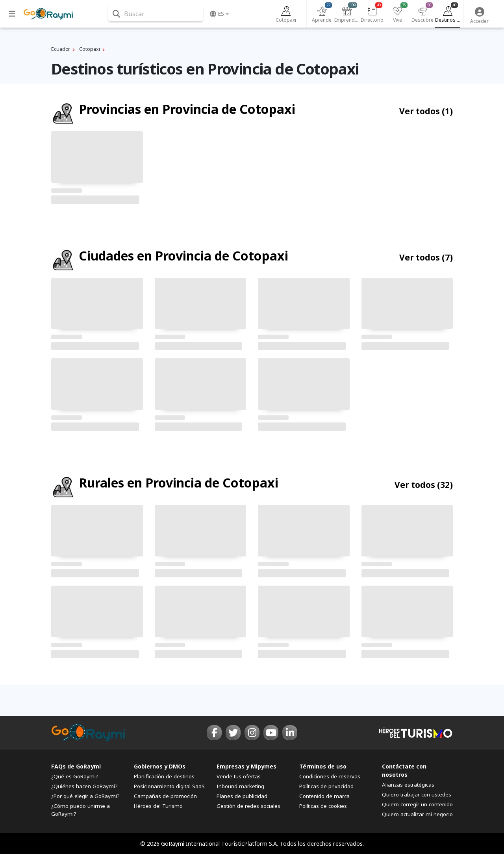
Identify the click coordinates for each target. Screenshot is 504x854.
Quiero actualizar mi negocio (417, 814)
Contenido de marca (324, 796)
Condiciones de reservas (330, 776)
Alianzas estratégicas (408, 785)
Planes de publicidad (242, 796)
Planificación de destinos (164, 776)
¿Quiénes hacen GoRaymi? (84, 786)
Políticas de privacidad (326, 786)
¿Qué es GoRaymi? (75, 776)
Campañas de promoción (165, 796)
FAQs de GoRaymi (76, 766)
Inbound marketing (240, 786)
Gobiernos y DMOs (160, 766)
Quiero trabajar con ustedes (417, 794)
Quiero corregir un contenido (417, 804)
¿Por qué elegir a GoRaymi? (85, 796)
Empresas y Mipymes (246, 766)
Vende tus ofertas (239, 776)
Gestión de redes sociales (248, 806)
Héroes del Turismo (158, 806)
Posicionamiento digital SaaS (169, 786)
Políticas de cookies (323, 806)
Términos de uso (323, 766)
